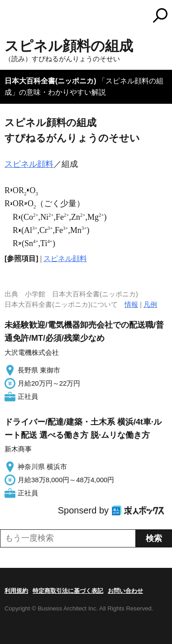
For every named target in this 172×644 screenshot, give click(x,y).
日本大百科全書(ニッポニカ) (50, 81)
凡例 (150, 304)
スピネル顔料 (29, 164)
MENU (11, 17)
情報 (131, 304)
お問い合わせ (125, 591)
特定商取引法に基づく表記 (68, 591)
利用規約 (16, 591)
